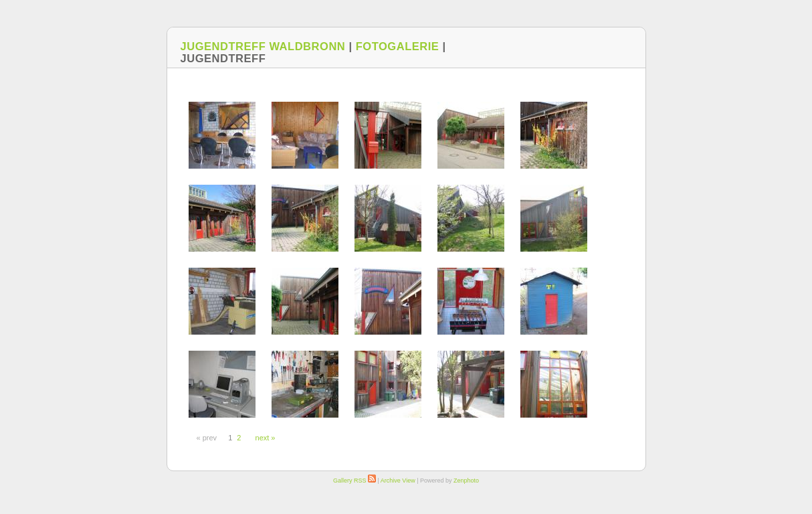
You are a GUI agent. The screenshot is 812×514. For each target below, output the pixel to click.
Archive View (398, 481)
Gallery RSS (354, 481)
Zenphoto (466, 481)
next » (266, 438)
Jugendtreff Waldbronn (263, 46)
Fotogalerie (398, 46)
